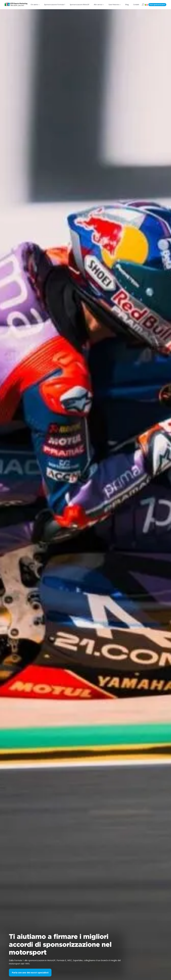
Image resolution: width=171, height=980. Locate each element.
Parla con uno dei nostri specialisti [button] (30, 972)
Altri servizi (98, 4)
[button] (146, 5)
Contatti (136, 4)
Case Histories (114, 4)
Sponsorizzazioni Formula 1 (55, 4)
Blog (127, 4)
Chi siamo (34, 4)
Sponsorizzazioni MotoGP (80, 4)
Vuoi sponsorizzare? (157, 5)
